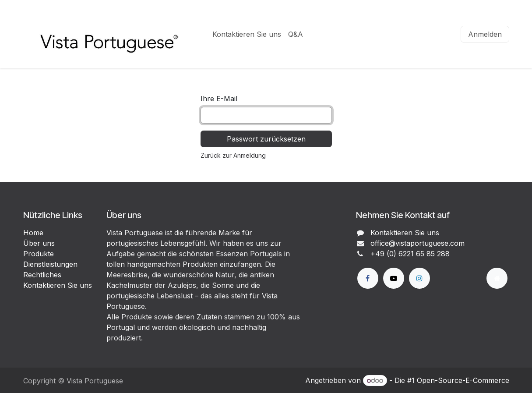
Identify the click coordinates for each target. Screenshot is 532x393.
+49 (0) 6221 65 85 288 (410, 254)
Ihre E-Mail (219, 99)
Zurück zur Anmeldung (233, 155)
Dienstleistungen (50, 264)
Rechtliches (42, 275)
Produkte (39, 254)
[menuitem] (247, 34)
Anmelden (485, 34)
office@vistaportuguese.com (417, 243)
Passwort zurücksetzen (266, 139)
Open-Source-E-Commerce (463, 380)
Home (33, 233)
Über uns (39, 243)
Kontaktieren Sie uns (58, 285)
